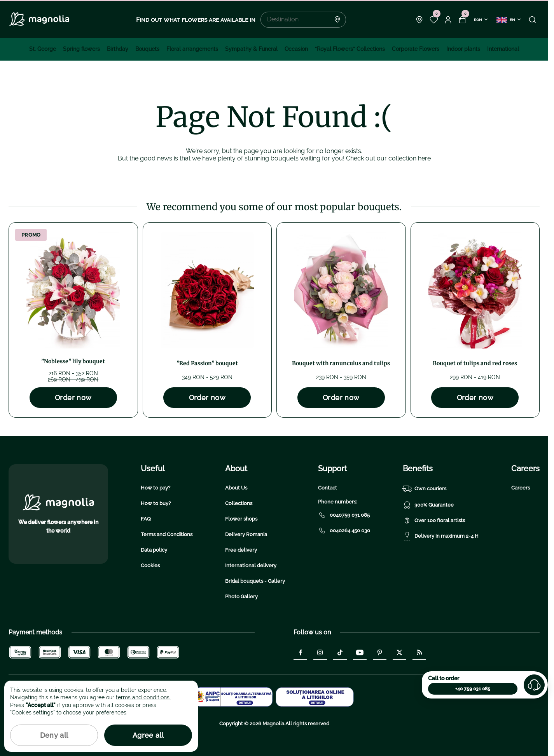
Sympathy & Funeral (251, 49)
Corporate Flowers (416, 49)
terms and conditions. (143, 697)
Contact (328, 488)
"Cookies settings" (32, 712)
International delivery (251, 565)
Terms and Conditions (167, 534)
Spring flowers (81, 49)
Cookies (150, 565)
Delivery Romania (246, 534)
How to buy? (156, 503)
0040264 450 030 (344, 531)
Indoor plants (463, 49)
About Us (236, 488)
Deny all (54, 735)
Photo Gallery (241, 597)
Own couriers (425, 489)
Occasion (296, 49)
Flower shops (241, 519)
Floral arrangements (192, 49)
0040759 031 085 (344, 515)
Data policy (154, 550)
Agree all (148, 735)
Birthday (118, 49)
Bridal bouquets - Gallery (255, 581)
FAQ (146, 519)
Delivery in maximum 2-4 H (441, 536)
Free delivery (241, 550)
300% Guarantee (428, 505)
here (424, 158)
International (503, 49)
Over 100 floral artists (434, 521)
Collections (239, 503)
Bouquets (147, 49)
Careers (521, 488)
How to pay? (156, 488)
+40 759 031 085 (473, 689)
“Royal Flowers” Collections (350, 49)
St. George (43, 49)
